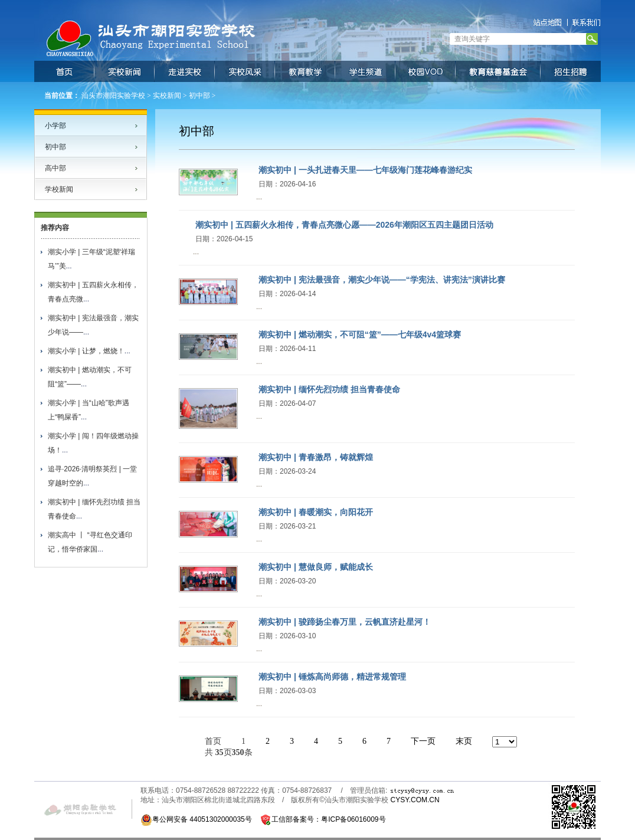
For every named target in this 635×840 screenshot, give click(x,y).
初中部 (199, 96)
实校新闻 (167, 96)
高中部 (55, 168)
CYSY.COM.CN (415, 800)
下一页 (423, 741)
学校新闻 (59, 189)
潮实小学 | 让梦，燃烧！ (86, 351)
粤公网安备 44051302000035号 (196, 819)
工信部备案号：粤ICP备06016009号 (328, 819)
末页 (464, 741)
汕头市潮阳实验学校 (113, 96)
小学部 (55, 126)
